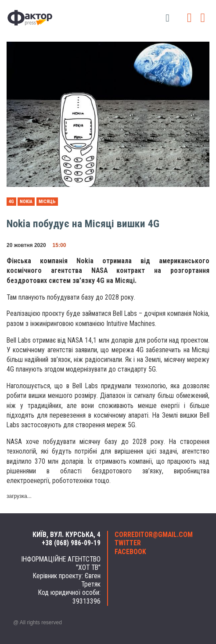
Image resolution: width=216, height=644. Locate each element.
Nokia (26, 202)
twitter (128, 543)
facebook (130, 552)
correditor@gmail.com (154, 535)
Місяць (47, 202)
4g (11, 202)
